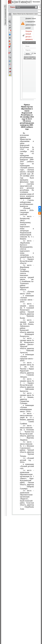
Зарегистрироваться (30, 57)
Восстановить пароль (30, 59)
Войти (28, 54)
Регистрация (36, 2)
